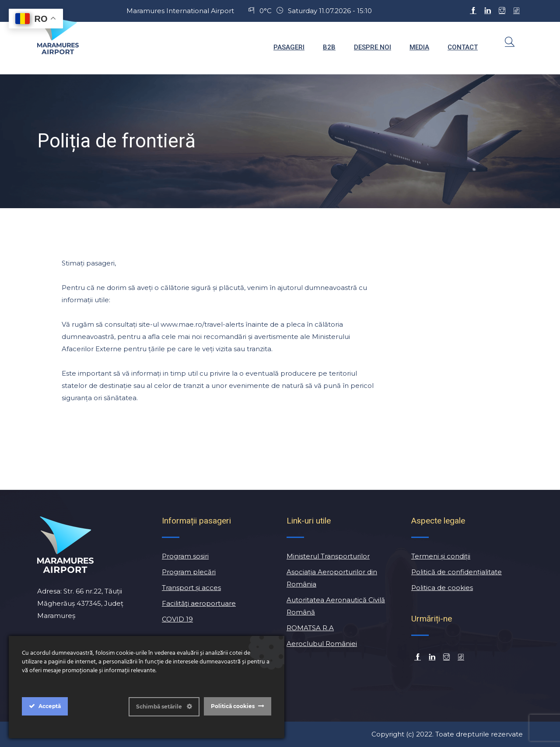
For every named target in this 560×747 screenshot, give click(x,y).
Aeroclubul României (322, 644)
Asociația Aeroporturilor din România (332, 578)
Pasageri (289, 47)
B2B (329, 47)
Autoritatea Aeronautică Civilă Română (336, 606)
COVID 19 (177, 619)
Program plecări (189, 572)
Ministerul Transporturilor (328, 556)
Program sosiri (185, 556)
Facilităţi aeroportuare (199, 603)
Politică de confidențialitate (457, 572)
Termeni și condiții (441, 556)
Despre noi (373, 47)
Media (419, 47)
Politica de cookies (442, 588)
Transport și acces (191, 588)
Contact (463, 47)
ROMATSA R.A (310, 628)
